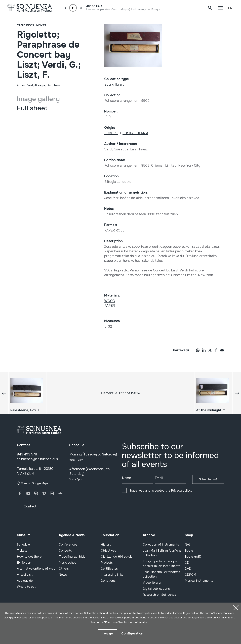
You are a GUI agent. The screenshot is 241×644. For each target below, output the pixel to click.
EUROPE (111, 133)
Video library (152, 583)
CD (187, 563)
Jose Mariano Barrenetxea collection (161, 574)
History (106, 545)
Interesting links (112, 575)
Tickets (22, 551)
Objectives (108, 551)
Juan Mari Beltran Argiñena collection (162, 553)
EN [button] (230, 8)
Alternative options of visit (36, 569)
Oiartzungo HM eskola (117, 557)
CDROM (190, 575)
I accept (107, 634)
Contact (30, 506)
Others (64, 569)
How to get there (29, 557)
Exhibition (24, 563)
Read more (111, 622)
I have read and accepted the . (160, 491)
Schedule (23, 545)
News (63, 575)
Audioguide (25, 581)
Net (187, 545)
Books (189, 551)
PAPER (110, 306)
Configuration (132, 633)
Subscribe (205, 479)
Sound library (114, 84)
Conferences (68, 545)
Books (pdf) (193, 557)
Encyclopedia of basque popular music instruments (161, 564)
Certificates (109, 569)
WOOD (110, 301)
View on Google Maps (35, 483)
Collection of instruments (161, 545)
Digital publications (156, 589)
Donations (108, 581)
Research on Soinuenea (159, 595)
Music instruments (31, 25)
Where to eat (26, 587)
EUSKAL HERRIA (135, 133)
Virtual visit (25, 575)
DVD (188, 569)
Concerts (65, 551)
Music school (68, 563)
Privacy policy (181, 491)
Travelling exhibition (73, 557)
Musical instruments (199, 581)
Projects (107, 563)
